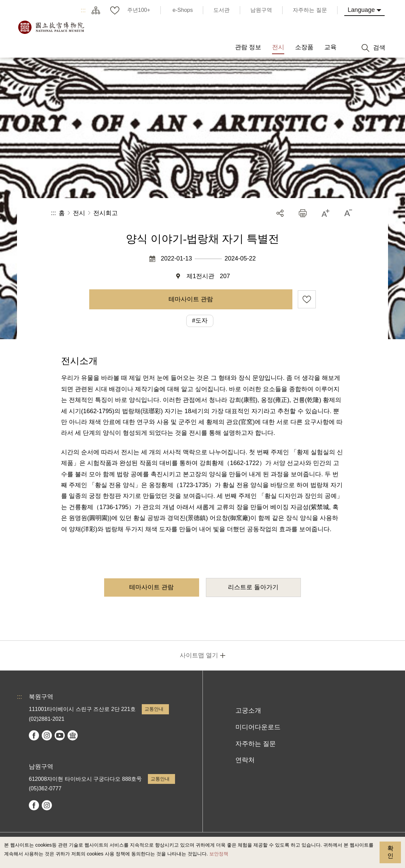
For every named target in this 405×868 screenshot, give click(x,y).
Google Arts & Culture (73, 735)
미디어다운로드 (258, 727)
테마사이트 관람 (191, 299)
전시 (79, 213)
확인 (390, 852)
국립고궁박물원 (51, 27)
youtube (60, 735)
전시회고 (105, 213)
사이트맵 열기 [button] (199, 655)
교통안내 (154, 709)
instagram (47, 735)
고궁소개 (248, 710)
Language (361, 10)
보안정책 (219, 854)
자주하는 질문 (256, 744)
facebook (34, 735)
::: (83, 10)
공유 (280, 213)
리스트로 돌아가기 (253, 587)
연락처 (245, 760)
